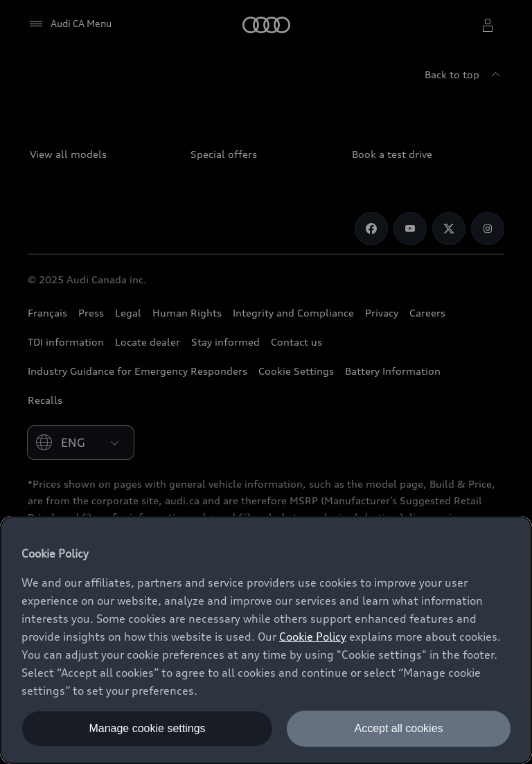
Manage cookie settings (147, 728)
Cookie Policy (313, 637)
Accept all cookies (398, 728)
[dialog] (266, 640)
